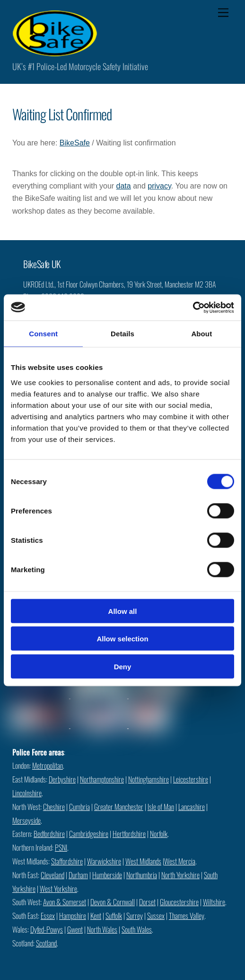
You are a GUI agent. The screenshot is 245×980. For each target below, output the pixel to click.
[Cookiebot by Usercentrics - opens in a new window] (193, 307)
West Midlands (143, 861)
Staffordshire (67, 861)
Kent (96, 916)
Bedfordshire (49, 834)
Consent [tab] (43, 334)
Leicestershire (191, 779)
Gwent (75, 929)
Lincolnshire (27, 793)
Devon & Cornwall (113, 902)
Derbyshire (62, 779)
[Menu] (223, 13)
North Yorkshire (180, 875)
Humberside (107, 875)
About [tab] (201, 334)
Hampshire (73, 916)
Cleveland (52, 875)
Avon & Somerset (65, 902)
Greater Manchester (119, 807)
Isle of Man (161, 807)
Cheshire (54, 807)
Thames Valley (187, 916)
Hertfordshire (129, 834)
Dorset (147, 902)
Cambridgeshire (89, 834)
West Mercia (180, 861)
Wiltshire (214, 902)
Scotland (46, 943)
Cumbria (79, 807)
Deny (123, 666)
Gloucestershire (179, 902)
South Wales (137, 929)
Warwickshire (104, 861)
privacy (159, 186)
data (124, 186)
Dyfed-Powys (47, 929)
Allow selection (122, 639)
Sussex (156, 916)
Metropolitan (48, 765)
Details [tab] (122, 334)
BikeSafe (75, 143)
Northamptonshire (102, 779)
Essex (48, 916)
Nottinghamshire (149, 779)
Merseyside (26, 820)
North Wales (102, 929)
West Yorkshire (58, 889)
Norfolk (159, 834)
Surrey (135, 916)
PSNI (61, 847)
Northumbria (142, 875)
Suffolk (114, 916)
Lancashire (192, 807)
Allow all (123, 611)
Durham (78, 875)
